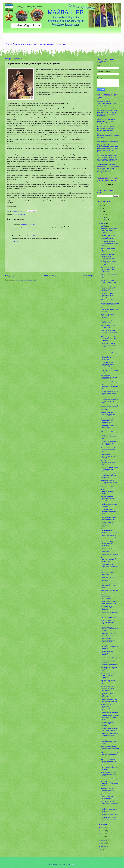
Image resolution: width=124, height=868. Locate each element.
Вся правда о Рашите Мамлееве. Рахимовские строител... (109, 809)
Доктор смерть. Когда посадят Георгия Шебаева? (110, 617)
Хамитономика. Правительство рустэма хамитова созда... (109, 377)
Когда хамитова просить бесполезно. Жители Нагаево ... (108, 774)
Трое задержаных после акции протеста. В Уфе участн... (109, 742)
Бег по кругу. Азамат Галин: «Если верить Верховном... (110, 701)
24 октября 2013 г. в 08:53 (28, 224)
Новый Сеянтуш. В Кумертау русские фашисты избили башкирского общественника (106, 121)
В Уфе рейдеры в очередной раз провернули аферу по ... (109, 755)
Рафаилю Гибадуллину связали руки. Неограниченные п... (108, 237)
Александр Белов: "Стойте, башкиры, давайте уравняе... (109, 230)
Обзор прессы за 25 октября (109, 555)
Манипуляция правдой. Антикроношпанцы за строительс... (108, 476)
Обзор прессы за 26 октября (109, 487)
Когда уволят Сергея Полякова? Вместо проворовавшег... (107, 796)
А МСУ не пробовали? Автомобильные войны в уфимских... (109, 338)
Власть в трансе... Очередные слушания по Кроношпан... (109, 550)
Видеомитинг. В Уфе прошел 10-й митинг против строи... (110, 735)
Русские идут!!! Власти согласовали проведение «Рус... (109, 345)
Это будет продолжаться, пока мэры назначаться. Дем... (109, 819)
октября (104, 226)
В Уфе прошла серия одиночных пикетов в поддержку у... (108, 364)
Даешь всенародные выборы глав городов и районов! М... (110, 393)
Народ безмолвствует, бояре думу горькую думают (109, 602)
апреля (103, 840)
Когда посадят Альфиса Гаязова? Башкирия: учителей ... (108, 316)
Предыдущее (88, 276)
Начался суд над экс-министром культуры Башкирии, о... (108, 295)
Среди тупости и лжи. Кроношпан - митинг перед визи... (108, 695)
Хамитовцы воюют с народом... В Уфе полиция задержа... (110, 629)
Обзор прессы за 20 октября (109, 814)
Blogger (72, 864)
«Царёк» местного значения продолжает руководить (109, 591)
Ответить (15, 230)
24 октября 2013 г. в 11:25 (28, 236)
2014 (101, 214)
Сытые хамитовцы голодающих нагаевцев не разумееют (110, 511)
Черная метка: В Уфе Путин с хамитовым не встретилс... (109, 543)
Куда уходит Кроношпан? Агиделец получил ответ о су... (110, 437)
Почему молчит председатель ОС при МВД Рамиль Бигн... (108, 456)
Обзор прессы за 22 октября (109, 713)
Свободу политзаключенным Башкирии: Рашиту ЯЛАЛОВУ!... (110, 443)
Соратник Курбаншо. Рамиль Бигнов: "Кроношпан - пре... (110, 450)
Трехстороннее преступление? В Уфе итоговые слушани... (108, 518)
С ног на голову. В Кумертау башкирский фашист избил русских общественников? (106, 128)
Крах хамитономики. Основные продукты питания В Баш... (108, 414)
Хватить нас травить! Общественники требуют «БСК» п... (109, 482)
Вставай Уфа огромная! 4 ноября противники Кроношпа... (109, 269)
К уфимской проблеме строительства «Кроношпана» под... (108, 256)
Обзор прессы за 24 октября (109, 613)
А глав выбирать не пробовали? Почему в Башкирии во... (108, 498)
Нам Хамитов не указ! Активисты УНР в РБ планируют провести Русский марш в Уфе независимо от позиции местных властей (108, 158)
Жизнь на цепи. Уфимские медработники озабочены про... (109, 669)
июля (103, 831)
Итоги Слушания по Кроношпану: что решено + (109, 566)
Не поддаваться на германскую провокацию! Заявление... (109, 505)
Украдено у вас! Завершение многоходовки (110, 322)
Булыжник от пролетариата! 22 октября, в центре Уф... (110, 729)
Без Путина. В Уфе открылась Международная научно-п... (109, 707)
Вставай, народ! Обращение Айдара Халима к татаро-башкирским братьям (106, 170)
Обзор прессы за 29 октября (109, 382)
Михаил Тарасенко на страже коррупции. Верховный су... (110, 717)
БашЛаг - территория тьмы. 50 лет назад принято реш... (109, 276)
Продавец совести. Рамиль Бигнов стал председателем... (109, 597)
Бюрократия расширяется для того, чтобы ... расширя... (109, 608)
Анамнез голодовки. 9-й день (106, 165)
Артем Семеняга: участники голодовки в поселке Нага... (109, 463)
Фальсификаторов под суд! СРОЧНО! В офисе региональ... (109, 559)
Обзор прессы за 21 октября (109, 779)
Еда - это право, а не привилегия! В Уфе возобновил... (108, 358)
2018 (101, 205)
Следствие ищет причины (109, 350)
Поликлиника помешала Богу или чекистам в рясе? (110, 634)
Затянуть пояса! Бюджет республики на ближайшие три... (110, 250)
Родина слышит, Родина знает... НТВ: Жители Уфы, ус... (108, 675)
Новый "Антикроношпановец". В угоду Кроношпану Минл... (109, 400)
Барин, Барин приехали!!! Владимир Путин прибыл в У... (109, 682)
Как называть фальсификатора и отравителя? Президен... (109, 531)
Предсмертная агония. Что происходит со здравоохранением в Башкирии (108, 136)
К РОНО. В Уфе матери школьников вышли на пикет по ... (108, 761)
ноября (104, 223)
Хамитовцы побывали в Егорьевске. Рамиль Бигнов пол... (108, 688)
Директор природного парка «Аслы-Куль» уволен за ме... (109, 585)
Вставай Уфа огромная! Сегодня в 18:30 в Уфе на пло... (109, 784)
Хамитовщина (22, 214)
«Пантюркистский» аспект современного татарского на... (109, 386)
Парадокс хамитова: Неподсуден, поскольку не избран (110, 653)
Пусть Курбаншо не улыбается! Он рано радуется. (108, 524)
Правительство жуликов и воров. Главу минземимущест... (109, 427)
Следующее (10, 276)
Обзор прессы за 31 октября (109, 300)
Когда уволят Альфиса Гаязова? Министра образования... (108, 622)
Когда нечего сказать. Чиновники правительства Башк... (110, 309)
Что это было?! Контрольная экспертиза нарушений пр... (110, 282)
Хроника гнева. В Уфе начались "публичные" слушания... (108, 572)
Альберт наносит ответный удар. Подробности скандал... (109, 492)
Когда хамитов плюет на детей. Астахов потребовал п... (110, 748)
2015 (101, 211)
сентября (104, 825)
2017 (101, 208)
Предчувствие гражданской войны (108, 141)
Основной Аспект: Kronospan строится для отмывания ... (110, 304)
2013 (101, 217)
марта (103, 843)
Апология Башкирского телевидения (108, 326)
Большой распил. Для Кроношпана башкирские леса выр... (109, 803)
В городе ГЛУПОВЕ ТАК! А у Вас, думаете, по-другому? (110, 469)
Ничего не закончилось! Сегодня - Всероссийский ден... (109, 332)
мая (102, 837)
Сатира (15, 214)
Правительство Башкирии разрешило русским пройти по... (109, 289)
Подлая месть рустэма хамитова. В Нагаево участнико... (108, 579)
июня (103, 834)
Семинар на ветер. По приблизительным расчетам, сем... (108, 421)
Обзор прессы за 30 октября (109, 353)
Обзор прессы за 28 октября (109, 432)
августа (104, 828)
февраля (104, 846)
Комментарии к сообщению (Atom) (26, 280)
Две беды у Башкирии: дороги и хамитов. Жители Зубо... (110, 243)
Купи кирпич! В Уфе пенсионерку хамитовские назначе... (110, 768)
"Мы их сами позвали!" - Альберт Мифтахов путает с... (110, 537)
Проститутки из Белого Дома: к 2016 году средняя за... (110, 371)
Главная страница (49, 276)
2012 (101, 850)
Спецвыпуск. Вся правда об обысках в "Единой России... (109, 408)
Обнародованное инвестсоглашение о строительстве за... (108, 640)
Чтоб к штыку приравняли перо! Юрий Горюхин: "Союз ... (109, 263)
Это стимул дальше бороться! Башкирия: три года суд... (109, 646)
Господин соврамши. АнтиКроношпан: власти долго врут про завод (107, 103)
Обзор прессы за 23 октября (109, 658)
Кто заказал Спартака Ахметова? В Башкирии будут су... (109, 724)
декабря (104, 220)
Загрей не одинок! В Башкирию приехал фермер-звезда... (108, 790)
